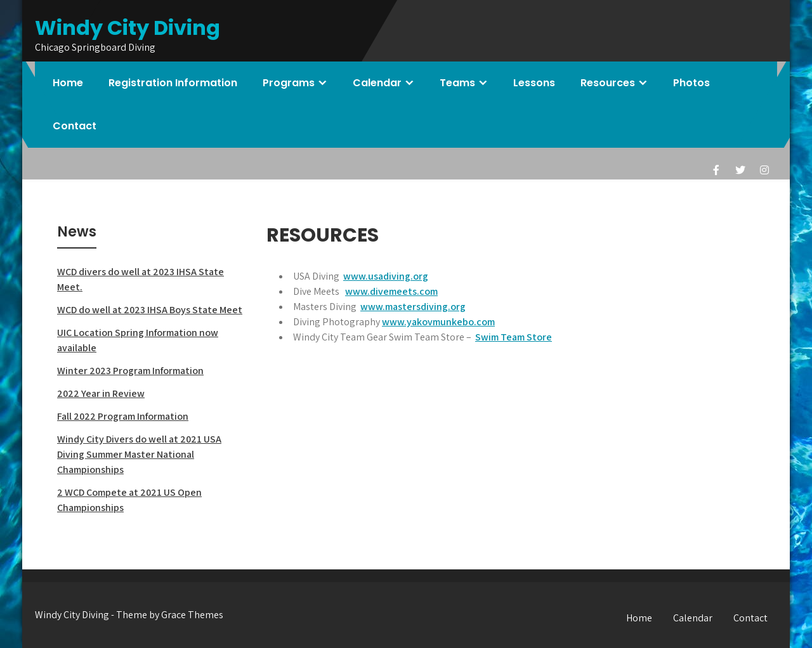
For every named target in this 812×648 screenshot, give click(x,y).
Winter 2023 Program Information (130, 371)
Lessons (534, 83)
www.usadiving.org (386, 276)
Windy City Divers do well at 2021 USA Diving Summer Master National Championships (139, 454)
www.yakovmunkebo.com (438, 322)
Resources (608, 83)
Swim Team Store (514, 337)
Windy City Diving (128, 28)
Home (68, 83)
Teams (457, 83)
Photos (691, 83)
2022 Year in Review (101, 393)
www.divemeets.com (391, 291)
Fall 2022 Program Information (123, 416)
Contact (75, 126)
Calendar (377, 83)
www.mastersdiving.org (413, 307)
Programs (289, 83)
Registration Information (173, 83)
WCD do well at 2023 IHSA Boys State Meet (150, 310)
